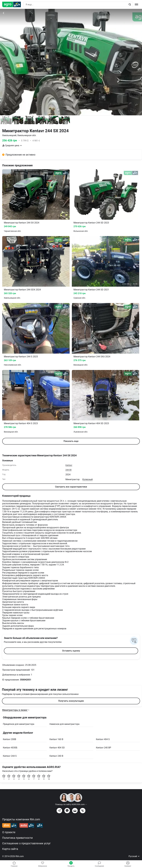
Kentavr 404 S (103, 739)
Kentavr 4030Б (10, 748)
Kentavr (69, 465)
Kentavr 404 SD (57, 748)
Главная (14, 864)
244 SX (69, 470)
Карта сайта (10, 849)
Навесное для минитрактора (64, 724)
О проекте (9, 832)
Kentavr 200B (9, 739)
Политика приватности (17, 838)
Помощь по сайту (71, 804)
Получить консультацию (71, 701)
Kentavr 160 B (56, 739)
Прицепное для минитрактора (19, 724)
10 (49, 777)
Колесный (88, 479)
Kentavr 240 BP (104, 748)
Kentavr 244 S (10, 756)
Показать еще (71, 441)
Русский (134, 856)
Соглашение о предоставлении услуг (26, 843)
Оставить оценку (71, 651)
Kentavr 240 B (56, 756)
